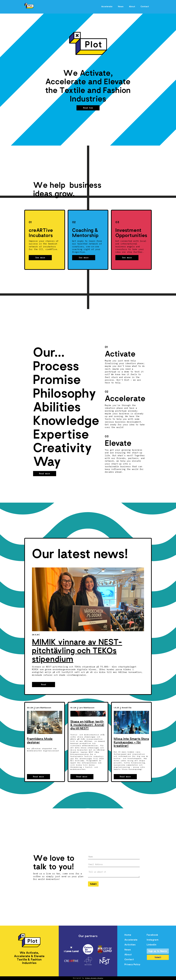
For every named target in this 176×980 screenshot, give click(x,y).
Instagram (153, 940)
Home (128, 935)
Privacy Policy (132, 965)
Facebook (152, 935)
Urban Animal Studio (94, 978)
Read (44, 685)
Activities (130, 945)
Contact (145, 7)
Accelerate (107, 7)
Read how (88, 108)
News (121, 7)
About (132, 7)
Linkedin (152, 945)
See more (40, 258)
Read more (45, 474)
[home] (29, 6)
